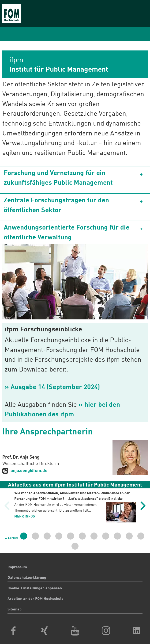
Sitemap (15, 609)
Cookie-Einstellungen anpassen (35, 588)
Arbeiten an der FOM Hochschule (36, 599)
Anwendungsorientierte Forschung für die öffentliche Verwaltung (67, 233)
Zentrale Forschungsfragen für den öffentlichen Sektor (56, 206)
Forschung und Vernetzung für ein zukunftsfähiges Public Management (58, 178)
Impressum (17, 567)
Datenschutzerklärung (27, 578)
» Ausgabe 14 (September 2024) (52, 387)
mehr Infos (25, 517)
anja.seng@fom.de (29, 471)
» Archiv (11, 539)
